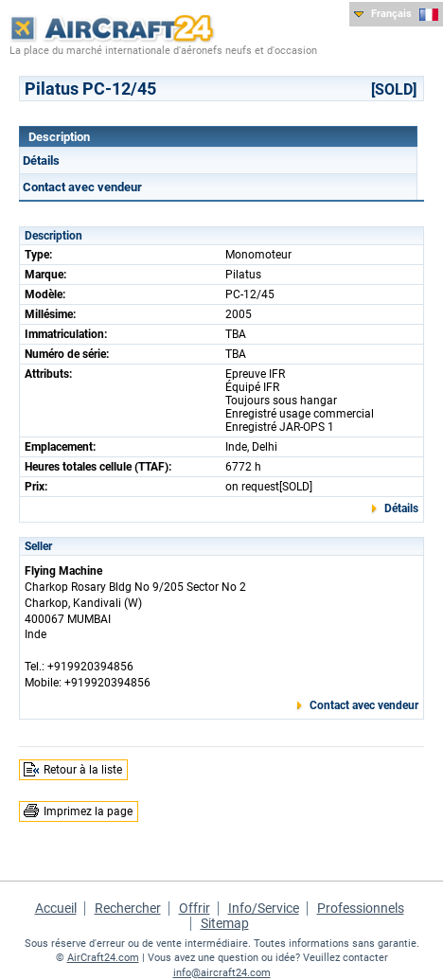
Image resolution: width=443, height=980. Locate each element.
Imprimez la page (88, 811)
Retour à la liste (83, 770)
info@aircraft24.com (222, 973)
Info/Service (264, 908)
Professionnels (361, 908)
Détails (41, 160)
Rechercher (128, 908)
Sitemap (225, 923)
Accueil (56, 908)
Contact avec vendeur (82, 187)
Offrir (195, 908)
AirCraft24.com (103, 958)
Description (59, 137)
